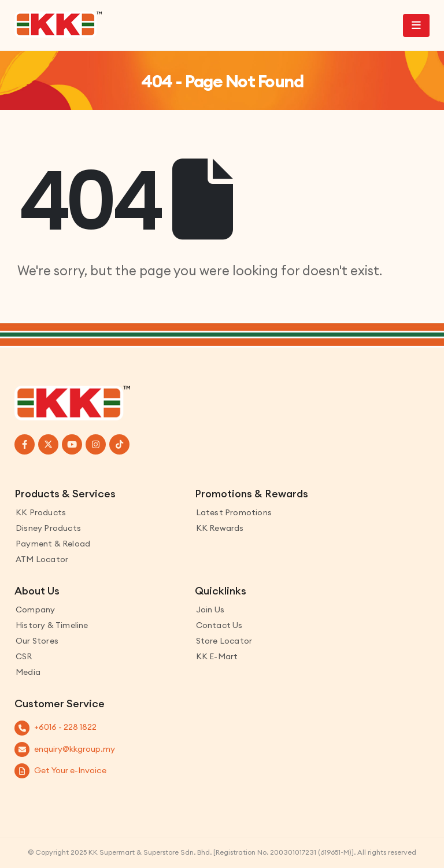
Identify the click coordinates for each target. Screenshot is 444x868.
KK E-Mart (217, 656)
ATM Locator (42, 559)
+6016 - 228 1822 (65, 727)
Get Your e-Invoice (70, 770)
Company (35, 610)
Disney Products (48, 528)
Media (28, 672)
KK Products (41, 512)
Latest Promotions (234, 512)
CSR (24, 656)
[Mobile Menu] (416, 25)
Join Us (210, 610)
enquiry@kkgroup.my (75, 749)
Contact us (219, 625)
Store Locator (224, 641)
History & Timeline (52, 625)
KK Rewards (220, 528)
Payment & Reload (53, 544)
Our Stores (37, 641)
